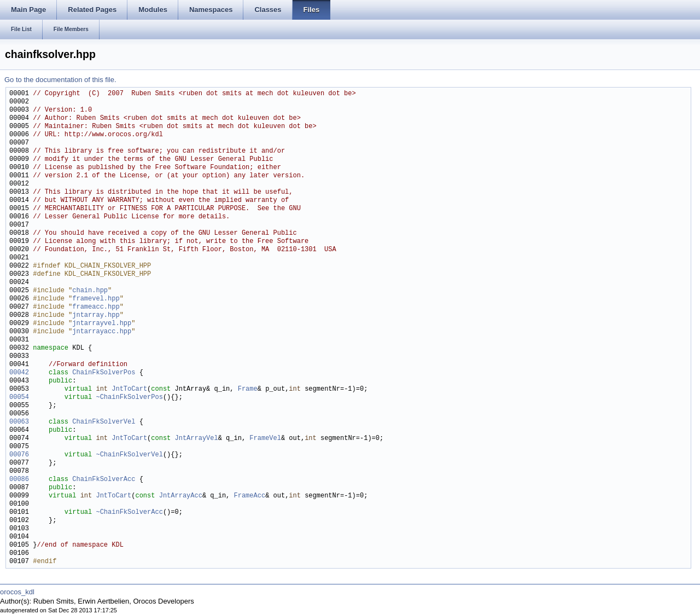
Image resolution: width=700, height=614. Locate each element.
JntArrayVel (196, 439)
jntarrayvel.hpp (102, 324)
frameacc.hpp (96, 307)
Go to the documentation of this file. (60, 80)
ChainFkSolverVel (104, 422)
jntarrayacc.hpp (102, 332)
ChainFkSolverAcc (104, 480)
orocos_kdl (17, 592)
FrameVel (265, 439)
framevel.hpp (96, 299)
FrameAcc (249, 496)
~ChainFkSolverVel (129, 455)
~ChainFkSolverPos (129, 398)
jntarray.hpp (96, 315)
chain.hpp (90, 291)
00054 (19, 398)
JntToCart (129, 389)
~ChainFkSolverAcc (129, 512)
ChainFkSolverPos (104, 373)
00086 (19, 480)
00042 (19, 373)
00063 (19, 422)
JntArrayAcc (181, 496)
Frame (248, 389)
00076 (19, 455)
